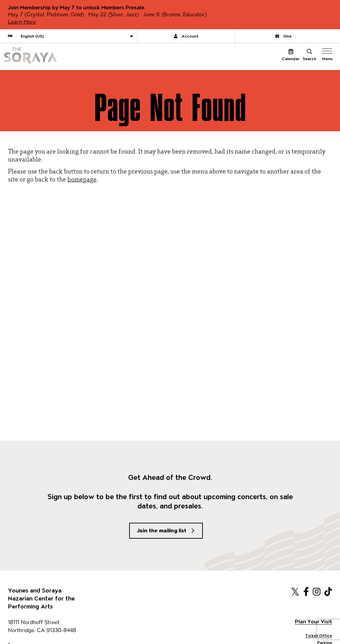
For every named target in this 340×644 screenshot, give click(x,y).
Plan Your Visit (313, 622)
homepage (82, 179)
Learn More (22, 22)
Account (186, 36)
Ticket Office (319, 636)
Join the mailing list (162, 531)
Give (283, 36)
